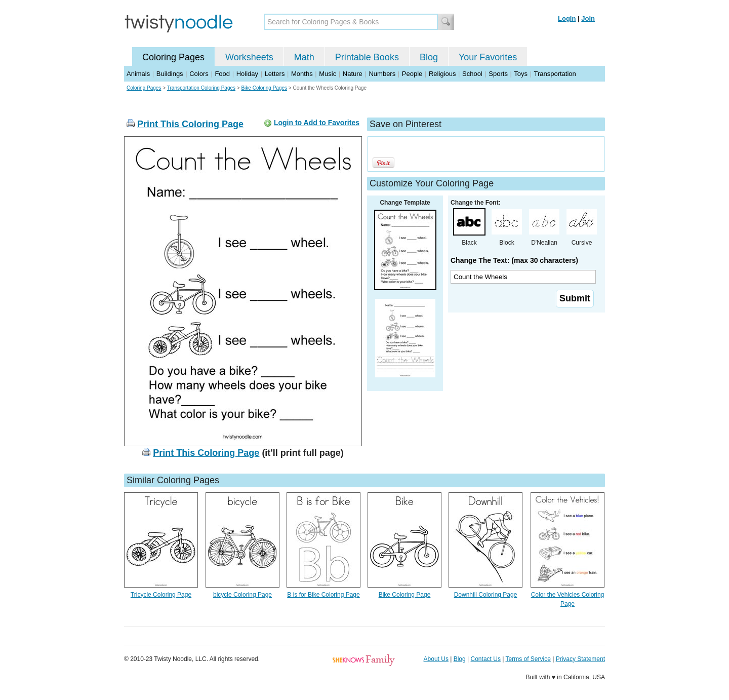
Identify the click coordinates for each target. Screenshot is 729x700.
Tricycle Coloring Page (161, 595)
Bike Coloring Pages (264, 88)
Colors (199, 74)
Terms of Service (528, 659)
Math (304, 57)
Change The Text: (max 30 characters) (514, 260)
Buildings (170, 74)
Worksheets (249, 57)
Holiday (247, 74)
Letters (275, 74)
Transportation (555, 74)
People (412, 74)
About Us (436, 659)
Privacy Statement (580, 659)
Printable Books (367, 57)
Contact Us (486, 659)
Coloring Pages (173, 57)
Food (222, 74)
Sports (498, 74)
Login (567, 18)
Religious (442, 74)
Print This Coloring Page (190, 124)
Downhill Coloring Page (486, 595)
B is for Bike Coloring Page (323, 595)
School (472, 74)
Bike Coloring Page (405, 595)
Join (588, 18)
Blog (429, 57)
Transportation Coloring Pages (201, 88)
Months (302, 74)
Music (328, 74)
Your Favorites (488, 57)
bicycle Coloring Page (242, 595)
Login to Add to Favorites (317, 123)
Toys (521, 74)
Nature (353, 74)
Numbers (382, 74)
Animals (138, 74)
